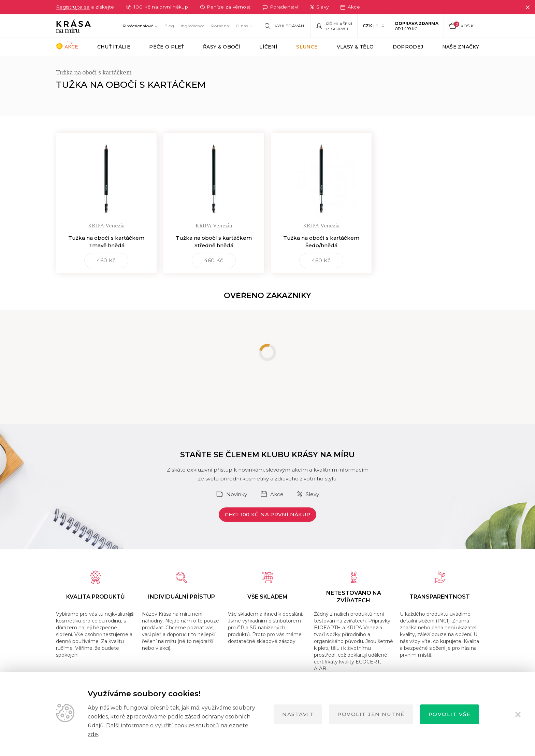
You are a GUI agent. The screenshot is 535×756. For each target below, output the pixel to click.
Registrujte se (74, 7)
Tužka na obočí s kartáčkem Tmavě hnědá (106, 256)
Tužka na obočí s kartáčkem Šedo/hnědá (321, 256)
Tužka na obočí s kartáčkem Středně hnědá (214, 256)
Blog (169, 26)
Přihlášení (339, 24)
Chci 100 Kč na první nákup (268, 529)
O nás (242, 26)
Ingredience (193, 26)
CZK (367, 26)
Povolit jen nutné (371, 714)
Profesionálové (138, 26)
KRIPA (108, 65)
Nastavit (298, 714)
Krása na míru (72, 65)
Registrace (338, 29)
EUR (380, 26)
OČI (133, 65)
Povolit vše (450, 714)
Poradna (220, 26)
